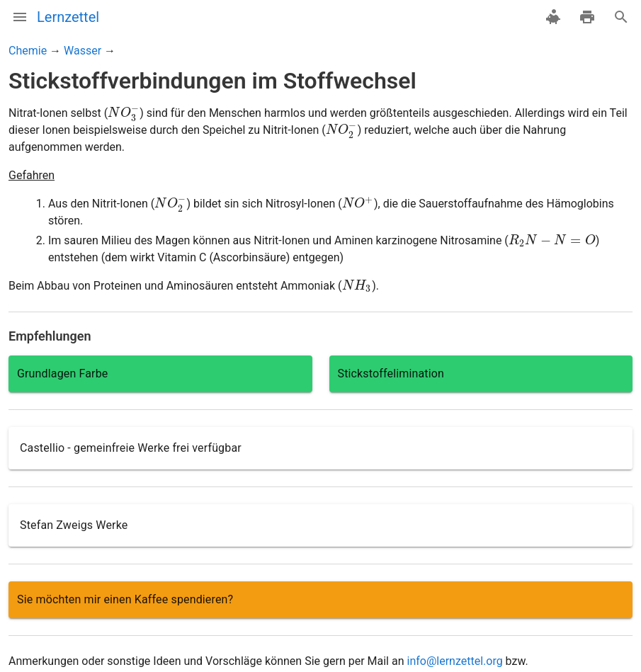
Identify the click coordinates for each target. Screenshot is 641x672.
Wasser (83, 51)
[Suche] (621, 17)
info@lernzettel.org (454, 661)
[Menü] (20, 17)
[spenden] (553, 17)
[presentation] (124, 113)
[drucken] (587, 17)
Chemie (28, 51)
